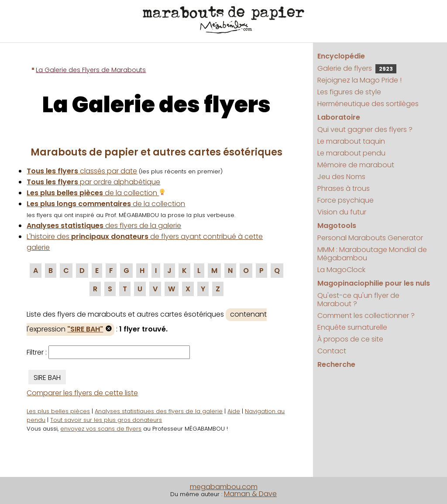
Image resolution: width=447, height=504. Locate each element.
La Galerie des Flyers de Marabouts (91, 70)
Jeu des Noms (341, 177)
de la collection (96, 193)
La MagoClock (341, 270)
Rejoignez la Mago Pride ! (359, 80)
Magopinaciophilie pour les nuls (374, 283)
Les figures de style (349, 92)
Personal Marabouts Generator (370, 238)
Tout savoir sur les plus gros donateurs (106, 420)
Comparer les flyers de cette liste (82, 393)
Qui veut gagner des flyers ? (365, 129)
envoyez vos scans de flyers (101, 429)
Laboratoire (339, 117)
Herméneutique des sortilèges (368, 104)
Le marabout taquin (351, 141)
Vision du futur (342, 212)
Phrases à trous (344, 188)
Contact (332, 351)
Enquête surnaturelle (352, 327)
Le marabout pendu (351, 153)
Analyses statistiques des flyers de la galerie (159, 411)
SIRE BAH (47, 378)
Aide (234, 411)
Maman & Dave (250, 494)
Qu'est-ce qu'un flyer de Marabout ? (358, 300)
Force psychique (346, 200)
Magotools (337, 226)
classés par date (82, 171)
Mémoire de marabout (356, 165)
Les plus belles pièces (58, 411)
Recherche (336, 364)
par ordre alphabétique (93, 182)
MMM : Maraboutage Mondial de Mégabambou (372, 254)
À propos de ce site (350, 339)
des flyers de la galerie (104, 226)
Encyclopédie (341, 56)
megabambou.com (224, 487)
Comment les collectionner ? (366, 316)
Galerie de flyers (357, 68)
